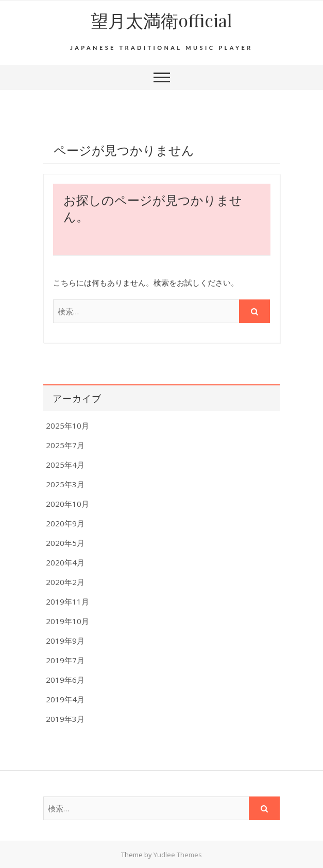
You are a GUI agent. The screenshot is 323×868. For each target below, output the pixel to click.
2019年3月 (65, 719)
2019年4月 (65, 699)
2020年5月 (65, 543)
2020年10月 (67, 504)
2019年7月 (65, 660)
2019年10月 (67, 621)
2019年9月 (65, 641)
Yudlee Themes (178, 855)
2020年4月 (65, 562)
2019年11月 (67, 601)
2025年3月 (65, 484)
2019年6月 (65, 680)
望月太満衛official (161, 20)
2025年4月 (65, 465)
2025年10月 (67, 426)
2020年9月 (65, 523)
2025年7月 (65, 445)
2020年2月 (65, 582)
